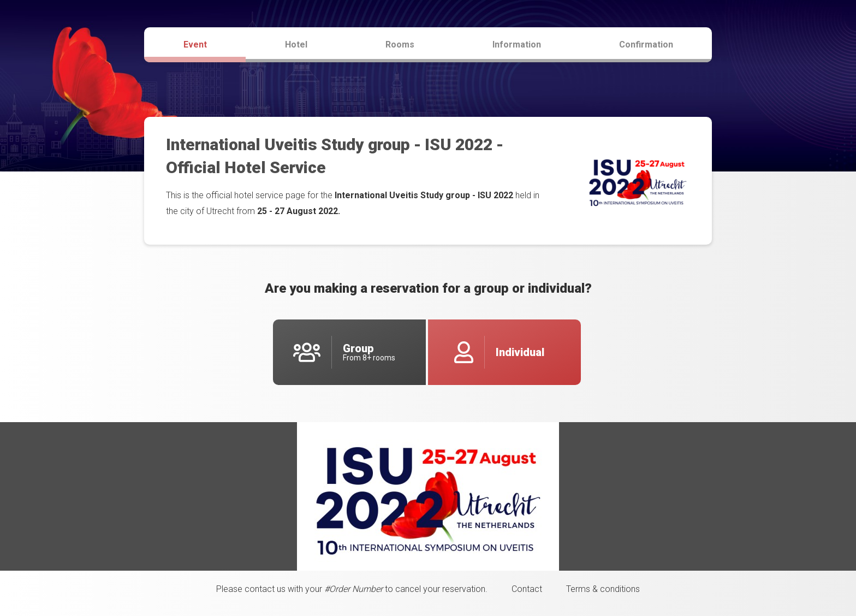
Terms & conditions (603, 589)
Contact (527, 589)
